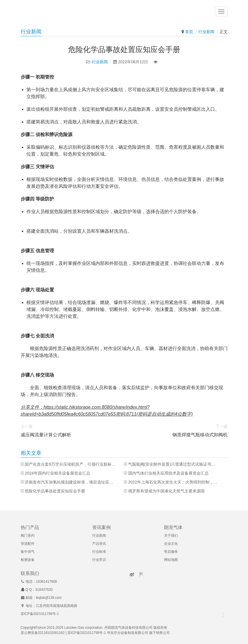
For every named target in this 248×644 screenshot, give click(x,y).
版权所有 (160, 628)
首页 (189, 32)
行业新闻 (206, 32)
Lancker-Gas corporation (83, 628)
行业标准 (99, 552)
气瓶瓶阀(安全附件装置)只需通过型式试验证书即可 (174, 464)
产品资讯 (99, 544)
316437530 (44, 590)
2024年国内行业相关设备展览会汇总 (57, 473)
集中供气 (28, 552)
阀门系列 (28, 536)
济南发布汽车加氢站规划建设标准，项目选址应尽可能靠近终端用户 (70, 482)
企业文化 (171, 544)
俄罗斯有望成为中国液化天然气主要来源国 (166, 491)
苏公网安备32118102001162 (43, 633)
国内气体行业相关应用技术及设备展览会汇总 (168, 473)
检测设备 (28, 560)
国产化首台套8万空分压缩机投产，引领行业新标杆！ (70, 464)
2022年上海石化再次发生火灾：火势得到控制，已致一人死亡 (174, 482)
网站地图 (171, 560)
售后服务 (171, 552)
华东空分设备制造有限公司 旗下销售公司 (138, 633)
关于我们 (171, 536)
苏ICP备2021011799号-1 (40, 614)
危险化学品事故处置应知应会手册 (55, 491)
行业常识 (99, 560)
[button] (221, 12)
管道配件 (28, 544)
